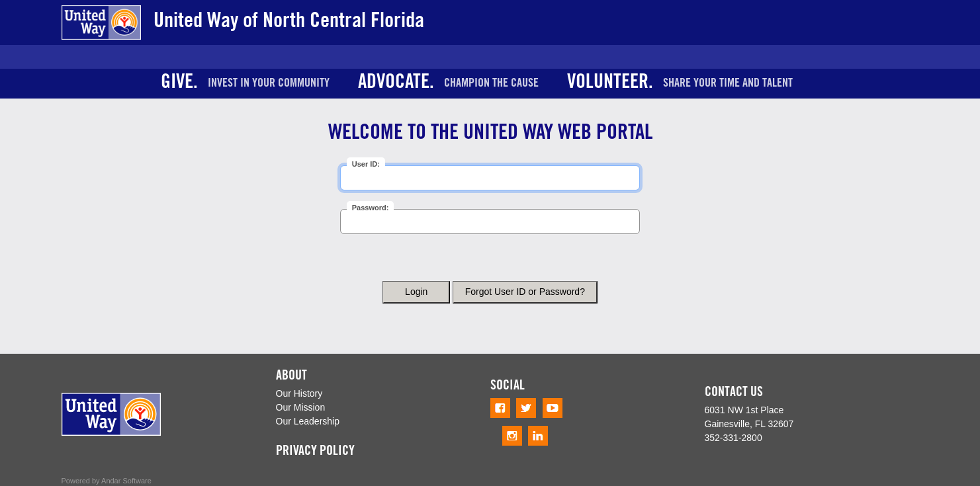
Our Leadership (308, 421)
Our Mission (301, 407)
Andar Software (126, 481)
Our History (299, 393)
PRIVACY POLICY (315, 452)
